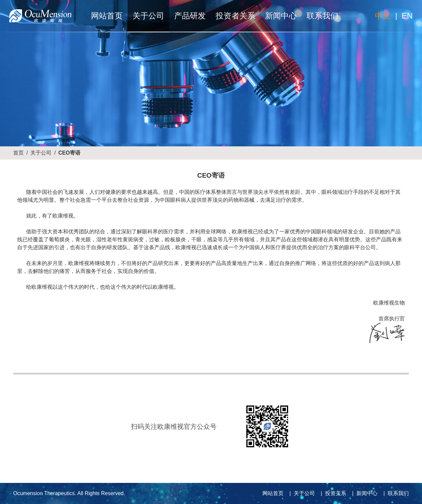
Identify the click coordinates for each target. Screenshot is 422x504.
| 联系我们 (395, 493)
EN (407, 16)
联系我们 (322, 16)
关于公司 (148, 16)
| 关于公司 (301, 493)
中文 (383, 16)
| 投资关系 (332, 493)
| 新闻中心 (363, 493)
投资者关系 (235, 16)
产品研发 (190, 16)
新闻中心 (281, 16)
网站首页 (107, 16)
